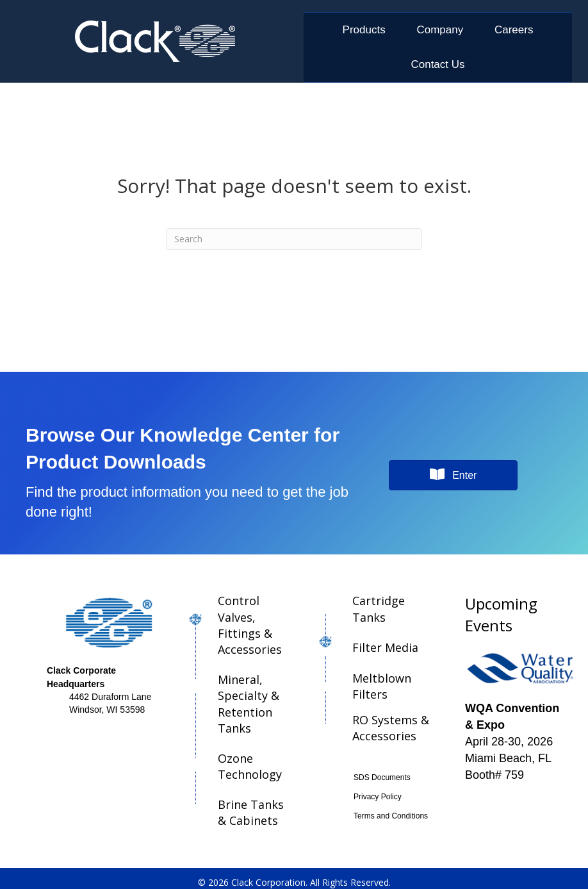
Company (440, 30)
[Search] (294, 239)
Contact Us (437, 64)
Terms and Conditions (391, 816)
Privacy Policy (378, 797)
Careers (514, 30)
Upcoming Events (501, 614)
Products (364, 30)
